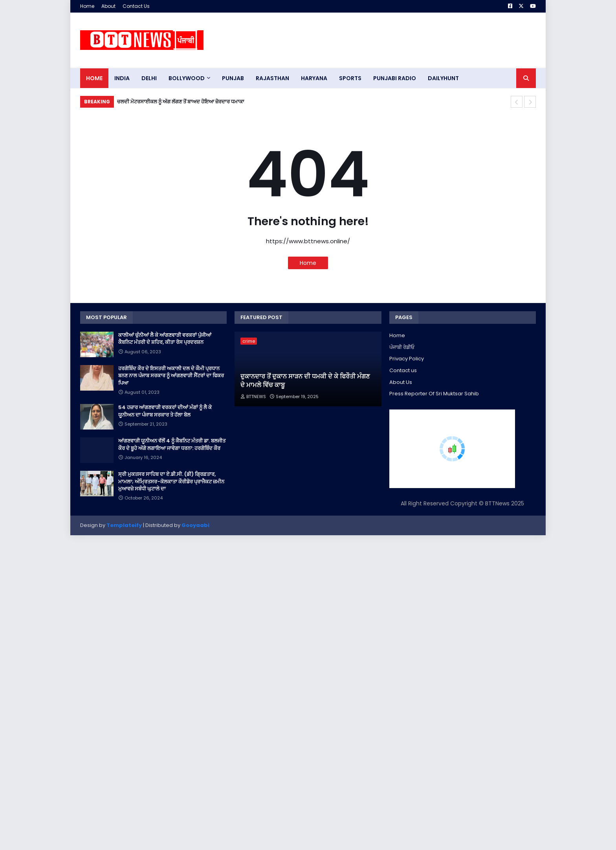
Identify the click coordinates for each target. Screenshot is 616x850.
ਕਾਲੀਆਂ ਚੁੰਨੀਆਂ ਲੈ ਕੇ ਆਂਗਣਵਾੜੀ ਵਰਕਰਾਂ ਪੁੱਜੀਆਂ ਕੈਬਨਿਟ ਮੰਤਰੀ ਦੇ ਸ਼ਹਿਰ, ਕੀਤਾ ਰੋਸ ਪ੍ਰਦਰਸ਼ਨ (165, 339)
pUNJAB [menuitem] (233, 78)
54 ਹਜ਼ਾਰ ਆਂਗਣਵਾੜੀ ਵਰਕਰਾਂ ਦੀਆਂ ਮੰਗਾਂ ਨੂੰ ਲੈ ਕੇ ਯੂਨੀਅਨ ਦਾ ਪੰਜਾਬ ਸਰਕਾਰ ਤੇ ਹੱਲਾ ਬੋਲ (165, 411)
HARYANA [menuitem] (314, 78)
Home (87, 6)
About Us (401, 382)
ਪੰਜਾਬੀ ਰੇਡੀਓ (402, 347)
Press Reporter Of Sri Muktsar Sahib (434, 394)
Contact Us (136, 6)
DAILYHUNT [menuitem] (443, 78)
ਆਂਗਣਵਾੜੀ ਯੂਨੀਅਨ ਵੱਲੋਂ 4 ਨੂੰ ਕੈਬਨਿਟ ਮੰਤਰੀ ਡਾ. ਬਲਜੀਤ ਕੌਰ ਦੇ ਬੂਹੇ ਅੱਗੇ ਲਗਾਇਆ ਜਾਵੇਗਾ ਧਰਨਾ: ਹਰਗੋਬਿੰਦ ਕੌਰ (172, 444)
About (108, 6)
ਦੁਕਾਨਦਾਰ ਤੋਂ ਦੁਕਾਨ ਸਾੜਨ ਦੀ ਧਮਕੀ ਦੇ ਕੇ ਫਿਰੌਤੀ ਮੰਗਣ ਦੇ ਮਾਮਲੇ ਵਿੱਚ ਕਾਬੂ (305, 381)
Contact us (403, 370)
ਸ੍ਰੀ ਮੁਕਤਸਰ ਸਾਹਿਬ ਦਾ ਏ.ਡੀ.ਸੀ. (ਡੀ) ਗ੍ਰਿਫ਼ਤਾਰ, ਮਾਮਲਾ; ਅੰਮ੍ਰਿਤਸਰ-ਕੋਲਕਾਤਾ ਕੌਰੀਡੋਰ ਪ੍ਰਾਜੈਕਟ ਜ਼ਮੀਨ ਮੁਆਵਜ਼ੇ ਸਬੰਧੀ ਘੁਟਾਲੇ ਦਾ (171, 481)
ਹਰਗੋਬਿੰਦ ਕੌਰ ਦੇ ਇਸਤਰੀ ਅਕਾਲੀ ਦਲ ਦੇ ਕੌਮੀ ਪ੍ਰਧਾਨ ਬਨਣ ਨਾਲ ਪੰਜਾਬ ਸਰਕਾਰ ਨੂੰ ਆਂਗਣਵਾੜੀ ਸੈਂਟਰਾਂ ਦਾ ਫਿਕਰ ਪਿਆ (171, 376)
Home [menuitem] (94, 78)
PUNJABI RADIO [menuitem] (395, 78)
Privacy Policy (407, 359)
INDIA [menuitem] (122, 78)
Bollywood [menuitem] (187, 78)
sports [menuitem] (350, 78)
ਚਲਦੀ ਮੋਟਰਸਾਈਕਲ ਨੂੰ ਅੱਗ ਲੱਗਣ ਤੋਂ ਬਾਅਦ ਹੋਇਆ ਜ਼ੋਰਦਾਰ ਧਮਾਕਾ (181, 102)
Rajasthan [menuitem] (272, 78)
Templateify (124, 525)
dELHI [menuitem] (149, 78)
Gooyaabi (195, 525)
